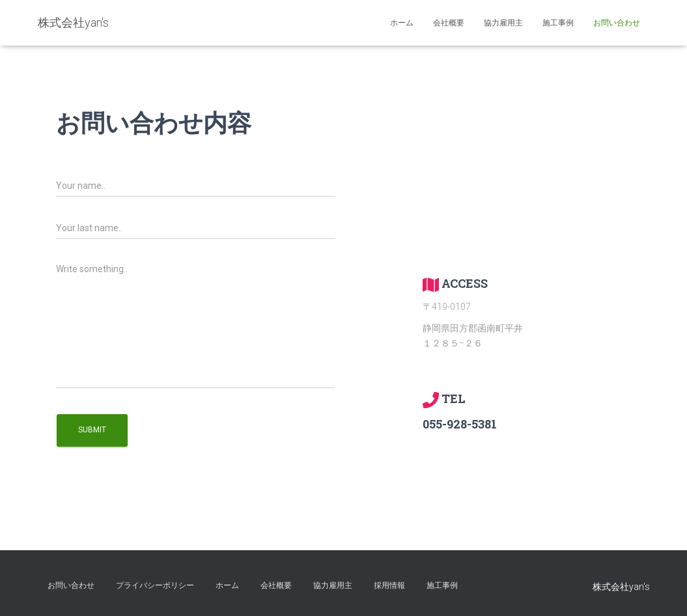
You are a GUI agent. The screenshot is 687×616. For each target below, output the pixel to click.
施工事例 (558, 23)
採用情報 (389, 585)
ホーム (402, 23)
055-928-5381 (460, 424)
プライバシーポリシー (155, 585)
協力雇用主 (503, 23)
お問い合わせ (617, 23)
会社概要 (449, 23)
